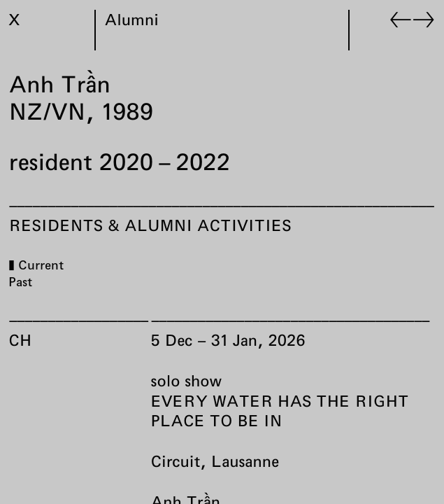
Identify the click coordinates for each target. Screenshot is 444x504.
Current (42, 265)
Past (21, 281)
